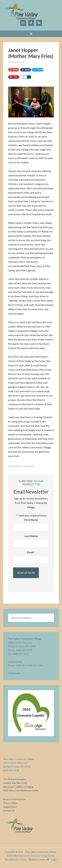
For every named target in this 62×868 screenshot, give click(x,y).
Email (31, 552)
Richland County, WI (39, 859)
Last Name (31, 536)
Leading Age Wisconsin (15, 783)
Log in (54, 859)
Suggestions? (10, 807)
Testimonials (28, 466)
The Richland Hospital (14, 779)
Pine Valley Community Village (31, 12)
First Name (31, 520)
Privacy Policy (10, 803)
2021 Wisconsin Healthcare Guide (21, 790)
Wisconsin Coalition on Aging (18, 787)
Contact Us (14, 673)
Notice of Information (14, 799)
